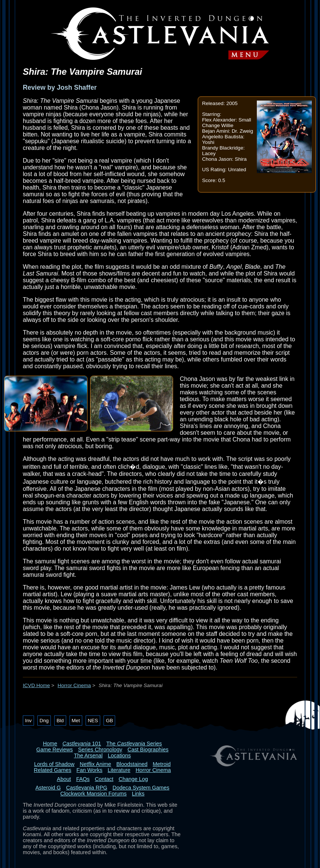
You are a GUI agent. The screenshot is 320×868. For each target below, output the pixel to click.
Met (76, 721)
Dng (44, 721)
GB (109, 721)
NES (93, 721)
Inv (28, 721)
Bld (60, 721)
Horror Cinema (74, 685)
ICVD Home (36, 685)
